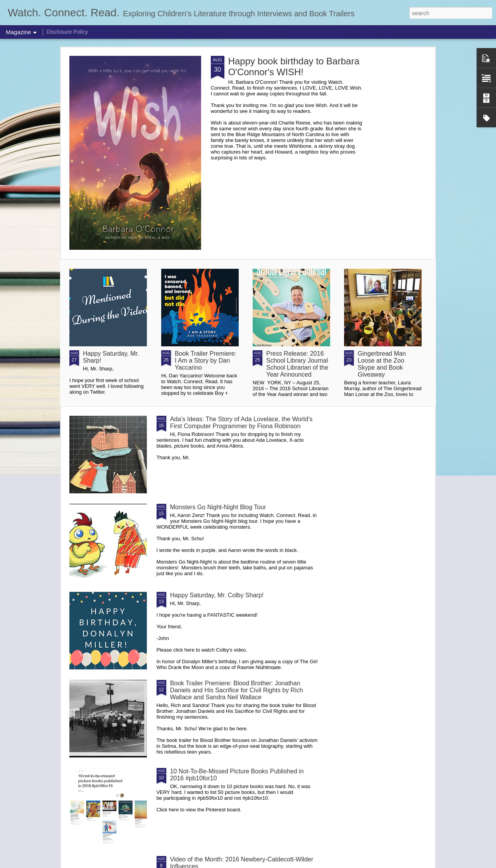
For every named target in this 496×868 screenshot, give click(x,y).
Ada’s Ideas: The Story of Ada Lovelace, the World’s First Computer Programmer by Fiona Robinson (241, 423)
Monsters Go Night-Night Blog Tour (218, 507)
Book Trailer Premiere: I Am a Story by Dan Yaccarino (206, 361)
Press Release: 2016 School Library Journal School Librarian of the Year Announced (297, 364)
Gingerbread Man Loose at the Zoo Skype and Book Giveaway (382, 364)
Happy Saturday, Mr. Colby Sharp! (217, 595)
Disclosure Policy (67, 32)
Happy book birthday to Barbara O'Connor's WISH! (294, 67)
